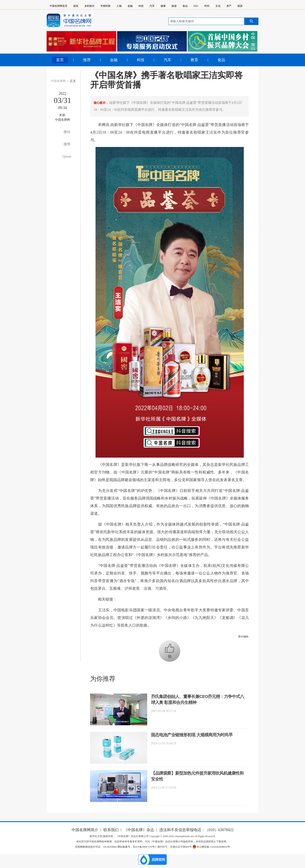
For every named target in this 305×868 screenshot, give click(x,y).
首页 (60, 60)
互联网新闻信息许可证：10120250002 (96, 847)
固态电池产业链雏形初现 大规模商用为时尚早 (192, 735)
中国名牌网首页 (58, 6)
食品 (185, 6)
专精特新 (105, 6)
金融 (130, 6)
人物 (119, 6)
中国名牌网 (58, 81)
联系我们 (111, 830)
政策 (76, 6)
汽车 (152, 6)
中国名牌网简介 (85, 830)
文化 (218, 6)
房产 (229, 6)
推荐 (87, 60)
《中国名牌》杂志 (139, 830)
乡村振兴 (89, 6)
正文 (73, 81)
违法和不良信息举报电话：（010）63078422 (196, 830)
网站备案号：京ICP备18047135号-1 (137, 847)
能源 (240, 6)
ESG (196, 6)
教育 (194, 60)
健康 (163, 6)
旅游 (174, 6)
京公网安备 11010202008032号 (211, 847)
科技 (141, 6)
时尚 (207, 6)
